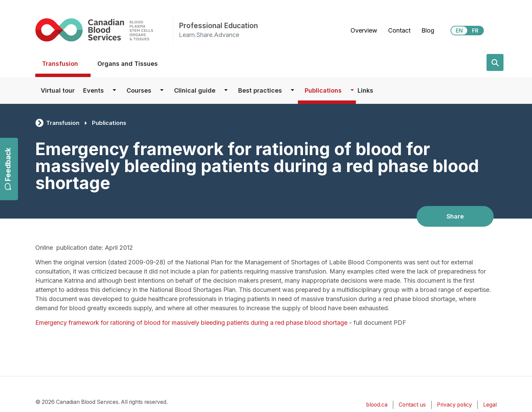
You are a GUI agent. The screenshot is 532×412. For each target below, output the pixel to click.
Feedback (8, 169)
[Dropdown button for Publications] (352, 90)
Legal (490, 405)
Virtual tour (58, 90)
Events (93, 90)
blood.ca (377, 405)
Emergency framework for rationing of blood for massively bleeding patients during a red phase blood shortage (191, 323)
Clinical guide (195, 90)
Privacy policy (454, 405)
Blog (428, 30)
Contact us (412, 405)
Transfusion (60, 64)
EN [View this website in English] (459, 31)
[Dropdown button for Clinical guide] (226, 90)
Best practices (260, 90)
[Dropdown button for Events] (114, 90)
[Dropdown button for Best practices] (292, 90)
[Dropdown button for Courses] (162, 90)
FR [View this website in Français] (475, 31)
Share (455, 216)
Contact (399, 30)
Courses (139, 90)
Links (365, 90)
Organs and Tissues (128, 64)
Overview (364, 30)
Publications (323, 90)
